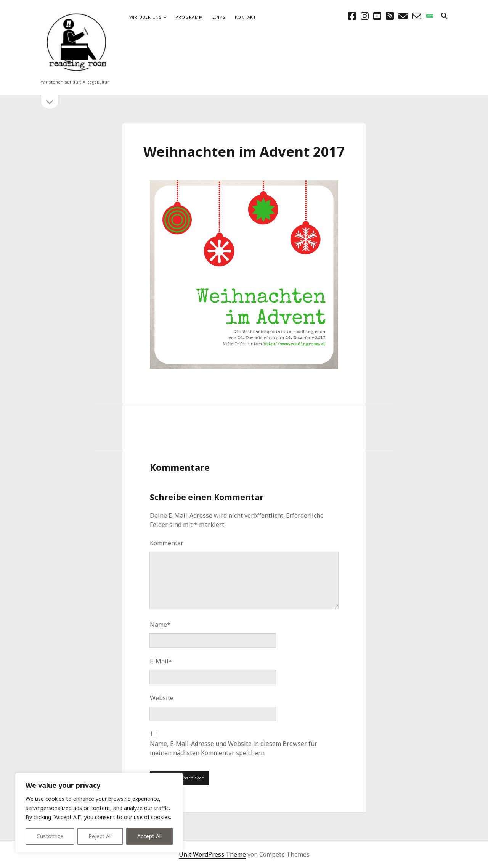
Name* (160, 625)
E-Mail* (161, 661)
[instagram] (365, 16)
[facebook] (352, 16)
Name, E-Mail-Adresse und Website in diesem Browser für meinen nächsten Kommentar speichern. (234, 748)
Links (219, 17)
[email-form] (417, 16)
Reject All (100, 836)
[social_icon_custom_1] (430, 16)
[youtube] (377, 16)
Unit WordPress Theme (212, 854)
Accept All (149, 836)
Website (162, 698)
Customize (50, 836)
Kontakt (246, 17)
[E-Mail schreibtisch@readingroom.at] (403, 16)
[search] (444, 16)
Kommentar (167, 543)
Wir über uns (146, 17)
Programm (189, 17)
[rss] (390, 16)
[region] (99, 813)
